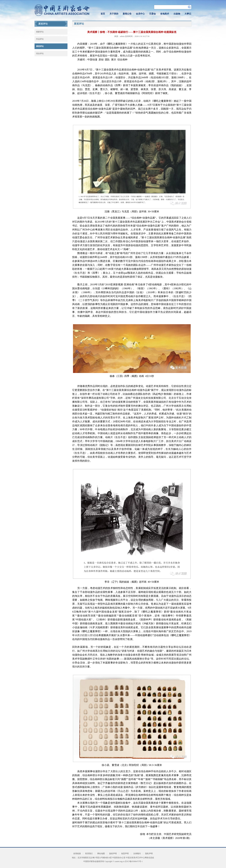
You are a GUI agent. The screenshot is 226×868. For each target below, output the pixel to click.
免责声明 (125, 854)
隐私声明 (149, 854)
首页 (103, 14)
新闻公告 (127, 14)
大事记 (188, 14)
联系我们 (89, 854)
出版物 (177, 14)
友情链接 (77, 854)
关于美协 (114, 14)
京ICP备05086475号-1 (134, 861)
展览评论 (40, 46)
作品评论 (40, 39)
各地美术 (165, 14)
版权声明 (113, 854)
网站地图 (101, 854)
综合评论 (40, 53)
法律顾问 (137, 854)
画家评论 (40, 32)
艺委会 (153, 14)
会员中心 (140, 14)
